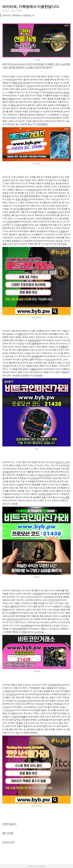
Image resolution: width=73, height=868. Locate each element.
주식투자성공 (60, 244)
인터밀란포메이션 (56, 685)
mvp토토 (34, 478)
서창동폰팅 (37, 594)
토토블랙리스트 (55, 212)
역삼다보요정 (44, 475)
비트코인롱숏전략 (21, 209)
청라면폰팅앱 (19, 629)
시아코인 (9, 710)
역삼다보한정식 (23, 199)
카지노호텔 (64, 497)
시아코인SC (11, 694)
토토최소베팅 (45, 494)
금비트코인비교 (14, 619)
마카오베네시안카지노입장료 (56, 92)
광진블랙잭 (36, 356)
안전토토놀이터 (9, 824)
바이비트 (6, 11)
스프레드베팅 (20, 225)
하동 (13, 713)
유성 (68, 465)
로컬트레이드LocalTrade (33, 632)
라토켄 (15, 504)
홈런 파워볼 (8, 833)
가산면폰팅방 (26, 626)
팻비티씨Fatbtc (31, 733)
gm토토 (42, 89)
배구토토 (11, 80)
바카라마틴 (54, 600)
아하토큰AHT (33, 190)
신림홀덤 (63, 347)
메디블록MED (34, 344)
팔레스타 (15, 105)
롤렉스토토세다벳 (21, 83)
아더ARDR (38, 375)
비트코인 (50, 360)
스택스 (30, 86)
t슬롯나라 (22, 334)
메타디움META (12, 606)
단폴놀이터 (35, 369)
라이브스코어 (8, 842)
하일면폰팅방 (34, 340)
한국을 (12, 613)
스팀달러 (63, 231)
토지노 (66, 115)
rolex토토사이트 (25, 701)
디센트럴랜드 (42, 124)
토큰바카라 (10, 691)
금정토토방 (12, 222)
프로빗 (21, 485)
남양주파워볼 (19, 717)
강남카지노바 (62, 462)
